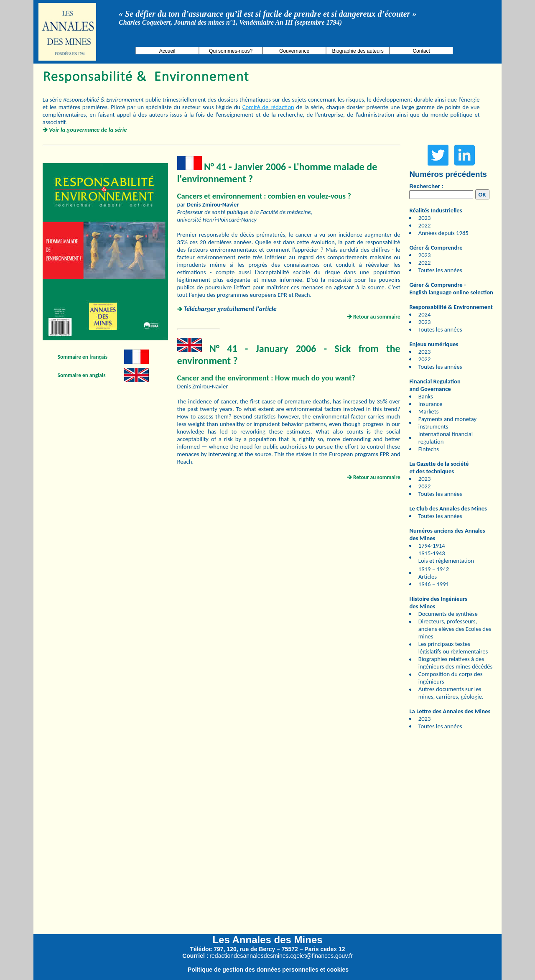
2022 (425, 225)
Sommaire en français (83, 357)
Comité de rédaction (268, 107)
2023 (425, 218)
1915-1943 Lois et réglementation (446, 557)
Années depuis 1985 (443, 233)
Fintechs (429, 449)
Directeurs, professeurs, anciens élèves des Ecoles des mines (455, 629)
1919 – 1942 (434, 569)
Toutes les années (440, 270)
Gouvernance (294, 51)
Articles (428, 577)
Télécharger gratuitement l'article (230, 309)
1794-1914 (432, 546)
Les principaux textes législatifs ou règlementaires (453, 648)
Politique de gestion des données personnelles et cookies (268, 970)
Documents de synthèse (448, 614)
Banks (426, 396)
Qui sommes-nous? (231, 51)
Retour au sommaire (377, 317)
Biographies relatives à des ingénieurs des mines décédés (455, 663)
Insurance (431, 404)
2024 (425, 314)
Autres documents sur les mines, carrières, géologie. (451, 693)
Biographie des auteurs (358, 51)
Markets (429, 411)
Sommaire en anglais (82, 375)
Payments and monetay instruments (447, 423)
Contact (421, 51)
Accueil (167, 51)
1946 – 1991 (434, 584)
